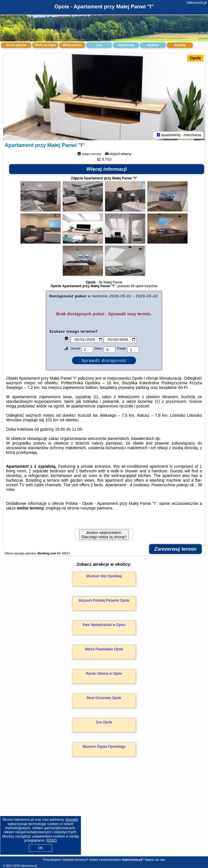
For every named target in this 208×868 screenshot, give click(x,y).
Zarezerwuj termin (176, 549)
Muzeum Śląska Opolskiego (104, 747)
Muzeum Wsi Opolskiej (104, 576)
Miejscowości (72, 45)
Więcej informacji (107, 169)
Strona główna (16, 45)
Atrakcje (153, 45)
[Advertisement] (104, 813)
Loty (99, 45)
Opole (195, 58)
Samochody (126, 45)
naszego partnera (96, 508)
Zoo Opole (104, 722)
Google (72, 820)
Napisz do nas (155, 860)
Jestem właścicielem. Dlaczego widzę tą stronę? (104, 535)
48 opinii (137, 286)
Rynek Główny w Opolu (104, 674)
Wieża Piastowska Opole (104, 649)
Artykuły (180, 45)
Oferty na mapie (45, 45)
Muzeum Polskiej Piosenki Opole (104, 600)
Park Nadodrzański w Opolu (104, 625)
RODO (52, 840)
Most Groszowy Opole (104, 698)
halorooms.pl (197, 3)
